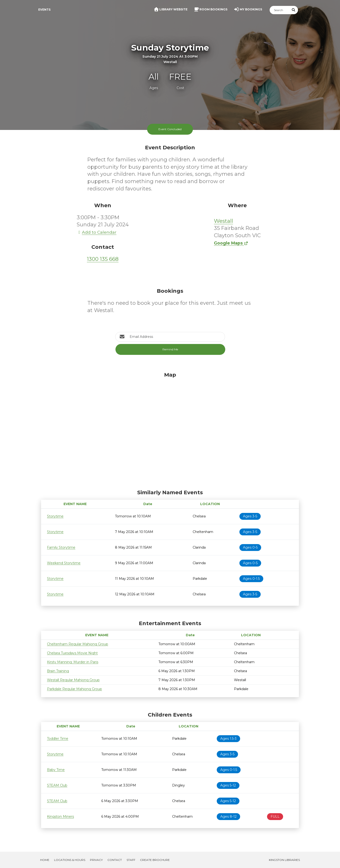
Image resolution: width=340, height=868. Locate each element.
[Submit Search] (294, 10)
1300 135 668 (103, 259)
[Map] (170, 430)
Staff (131, 860)
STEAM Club (57, 785)
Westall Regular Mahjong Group (73, 680)
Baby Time (56, 770)
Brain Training (58, 671)
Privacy (96, 860)
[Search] (280, 10)
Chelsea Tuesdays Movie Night (72, 653)
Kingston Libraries (284, 860)
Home (45, 860)
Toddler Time (58, 739)
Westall (223, 221)
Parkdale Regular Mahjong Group (74, 689)
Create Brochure (155, 860)
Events (44, 10)
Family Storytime (61, 547)
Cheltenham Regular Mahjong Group (78, 644)
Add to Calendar (97, 232)
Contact (115, 860)
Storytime (55, 516)
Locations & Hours (70, 860)
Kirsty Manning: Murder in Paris (73, 662)
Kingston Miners (60, 816)
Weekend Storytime (64, 563)
